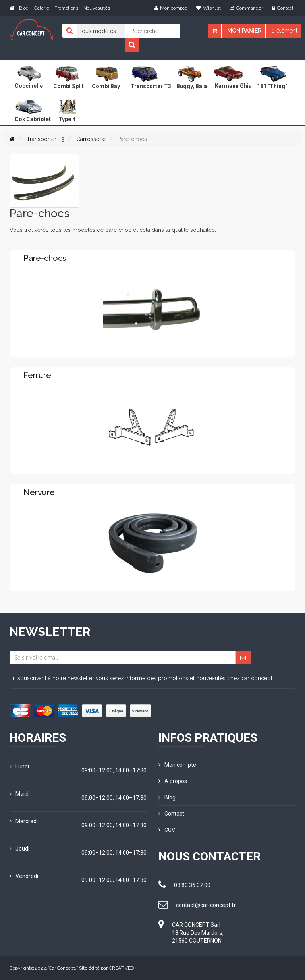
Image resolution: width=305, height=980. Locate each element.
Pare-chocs (45, 258)
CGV (167, 830)
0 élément (284, 31)
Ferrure (37, 375)
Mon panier (244, 31)
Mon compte (171, 8)
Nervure (39, 492)
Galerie (42, 8)
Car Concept (62, 968)
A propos (173, 781)
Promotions (66, 8)
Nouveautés (97, 8)
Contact (283, 8)
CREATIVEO (121, 968)
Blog (24, 8)
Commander (246, 8)
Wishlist (208, 8)
